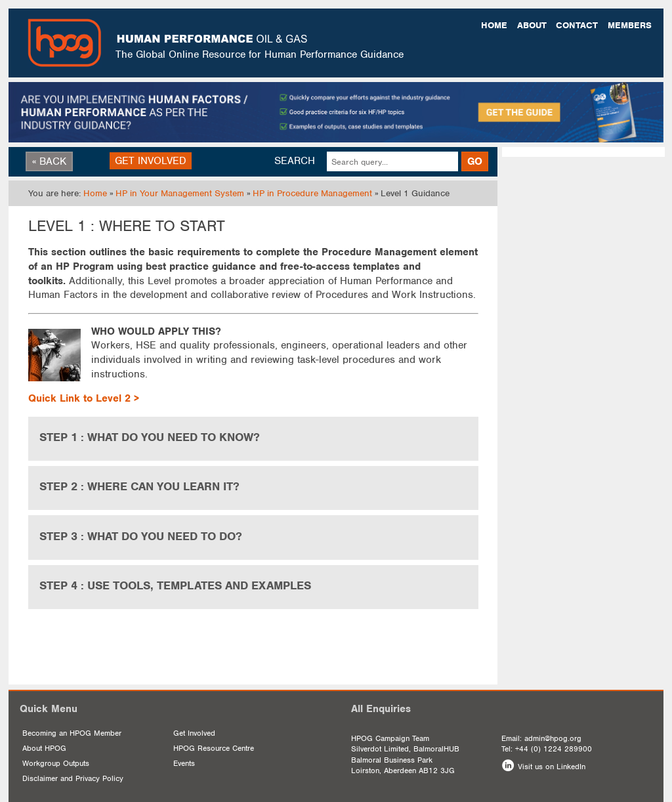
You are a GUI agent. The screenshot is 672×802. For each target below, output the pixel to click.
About (532, 25)
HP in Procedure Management (312, 193)
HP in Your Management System (180, 193)
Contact (577, 25)
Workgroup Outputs (56, 763)
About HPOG (44, 748)
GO (475, 161)
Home (494, 25)
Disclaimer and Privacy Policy (73, 778)
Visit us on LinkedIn (552, 767)
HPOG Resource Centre (214, 748)
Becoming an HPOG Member (72, 733)
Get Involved (194, 733)
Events (184, 763)
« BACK (49, 161)
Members (630, 25)
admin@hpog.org (553, 738)
